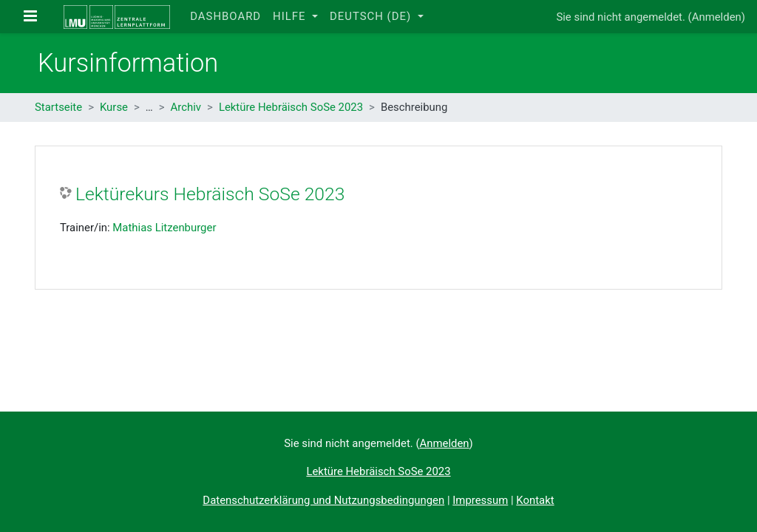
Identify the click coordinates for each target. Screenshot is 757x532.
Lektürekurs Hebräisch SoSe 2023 (210, 194)
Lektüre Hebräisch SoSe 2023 (291, 107)
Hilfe (291, 16)
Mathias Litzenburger (164, 228)
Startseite (58, 107)
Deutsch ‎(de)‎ (372, 16)
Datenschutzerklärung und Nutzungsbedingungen (323, 500)
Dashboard (225, 16)
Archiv (186, 107)
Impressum (480, 500)
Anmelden (717, 17)
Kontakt (535, 500)
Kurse (114, 107)
